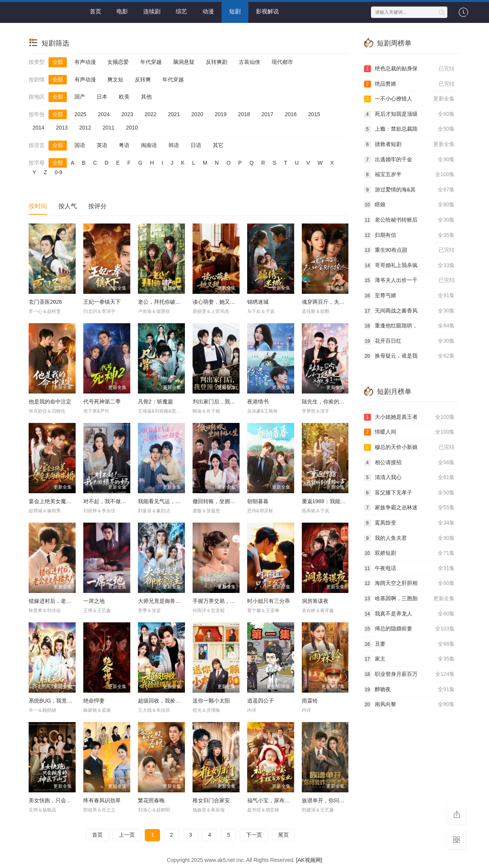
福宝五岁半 (410, 175)
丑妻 (410, 644)
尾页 (283, 835)
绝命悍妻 (94, 701)
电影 (122, 11)
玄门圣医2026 (45, 302)
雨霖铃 (310, 701)
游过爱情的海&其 (410, 190)
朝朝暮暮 (258, 501)
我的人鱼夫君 (410, 538)
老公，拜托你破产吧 (162, 302)
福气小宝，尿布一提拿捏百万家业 (287, 800)
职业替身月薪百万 (410, 674)
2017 (267, 114)
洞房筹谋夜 (315, 601)
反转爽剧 (217, 62)
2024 (104, 114)
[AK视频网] (309, 860)
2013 (62, 128)
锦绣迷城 (258, 302)
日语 (196, 145)
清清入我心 (410, 478)
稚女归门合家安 (211, 800)
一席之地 (94, 601)
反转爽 (143, 79)
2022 (150, 114)
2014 (38, 128)
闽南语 (149, 145)
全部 (58, 62)
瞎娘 (410, 205)
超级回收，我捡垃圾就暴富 (170, 701)
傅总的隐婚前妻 (410, 629)
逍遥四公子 (261, 701)
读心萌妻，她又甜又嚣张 (222, 302)
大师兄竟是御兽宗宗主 (165, 601)
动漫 (208, 11)
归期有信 (410, 235)
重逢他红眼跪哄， (410, 326)
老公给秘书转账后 (410, 220)
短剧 (235, 11)
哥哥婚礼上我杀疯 (410, 266)
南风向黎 (410, 704)
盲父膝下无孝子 (410, 493)
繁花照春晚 (151, 800)
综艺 (181, 11)
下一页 (254, 835)
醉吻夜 (410, 690)
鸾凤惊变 (410, 523)
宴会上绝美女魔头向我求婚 (61, 501)
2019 (221, 114)
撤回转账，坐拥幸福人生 (222, 501)
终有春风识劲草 (102, 800)
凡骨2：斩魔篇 (155, 402)
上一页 (127, 835)
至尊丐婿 (410, 296)
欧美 (124, 97)
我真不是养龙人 (410, 614)
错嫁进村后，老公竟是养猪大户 (66, 601)
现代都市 (282, 62)
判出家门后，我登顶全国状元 (227, 402)
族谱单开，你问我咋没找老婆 (337, 800)
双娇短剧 (410, 553)
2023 (127, 114)
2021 (174, 114)
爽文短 (115, 79)
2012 (85, 128)
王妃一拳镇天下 (102, 302)
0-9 (58, 172)
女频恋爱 (118, 62)
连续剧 (152, 11)
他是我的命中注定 (50, 402)
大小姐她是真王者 (410, 417)
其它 (218, 145)
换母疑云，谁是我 (410, 356)
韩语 (174, 145)
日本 (102, 97)
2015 (314, 114)
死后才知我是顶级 (410, 114)
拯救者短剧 (410, 144)
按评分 (97, 206)
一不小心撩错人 (410, 99)
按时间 (38, 206)
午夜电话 (410, 568)
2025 (80, 114)
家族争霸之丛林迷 (410, 508)
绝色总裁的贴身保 (410, 69)
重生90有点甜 (410, 250)
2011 (108, 128)
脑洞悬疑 (184, 62)
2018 (244, 114)
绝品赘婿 (410, 84)
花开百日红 (410, 341)
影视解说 (267, 11)
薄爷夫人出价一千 (410, 280)
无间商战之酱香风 (410, 311)
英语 (102, 145)
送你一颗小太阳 (211, 701)
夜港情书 (258, 402)
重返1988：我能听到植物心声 (337, 501)
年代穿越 (151, 62)
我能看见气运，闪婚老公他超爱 (175, 501)
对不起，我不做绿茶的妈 (113, 501)
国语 (80, 145)
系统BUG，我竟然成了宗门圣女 (66, 701)
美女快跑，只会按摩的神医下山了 (69, 800)
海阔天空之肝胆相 (410, 583)
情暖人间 (410, 432)
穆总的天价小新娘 (410, 447)
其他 (146, 97)
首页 (96, 11)
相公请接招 (410, 463)
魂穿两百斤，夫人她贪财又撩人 (339, 302)
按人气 (68, 206)
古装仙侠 (249, 62)
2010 (132, 128)
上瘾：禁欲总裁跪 (410, 129)
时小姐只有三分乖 (269, 601)
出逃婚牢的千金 (410, 160)
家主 (410, 659)
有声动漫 (85, 62)
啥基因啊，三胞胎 (410, 599)
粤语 (124, 145)
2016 (291, 114)
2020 (197, 114)
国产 (80, 97)
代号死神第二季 (102, 402)
